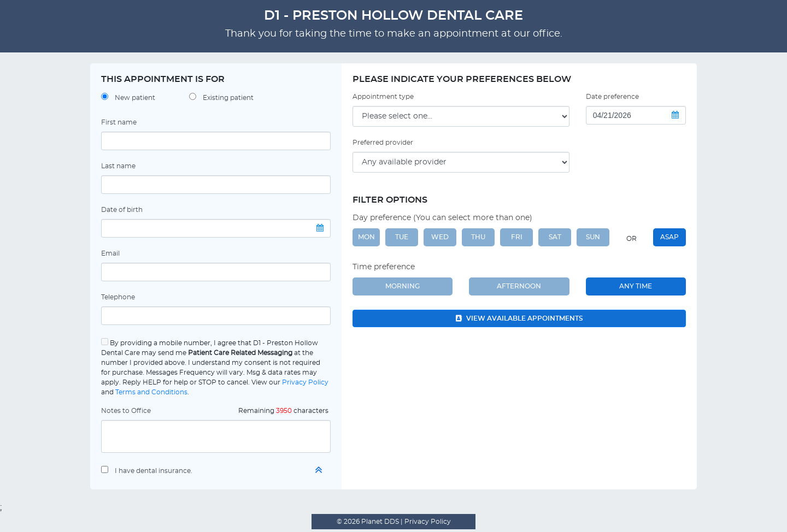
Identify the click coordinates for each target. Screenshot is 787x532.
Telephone (118, 297)
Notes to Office (126, 411)
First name (119, 122)
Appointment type (383, 97)
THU (478, 237)
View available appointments (519, 318)
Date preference (612, 97)
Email (110, 253)
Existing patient (228, 98)
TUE (402, 237)
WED (440, 237)
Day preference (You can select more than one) (442, 218)
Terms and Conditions (151, 392)
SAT (555, 237)
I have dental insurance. (154, 471)
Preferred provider (383, 143)
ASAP (669, 237)
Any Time (636, 286)
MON (366, 237)
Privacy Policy (305, 382)
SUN (593, 237)
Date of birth (122, 210)
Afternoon (519, 286)
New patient (135, 98)
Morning (403, 286)
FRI (517, 237)
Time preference (384, 267)
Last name (118, 166)
